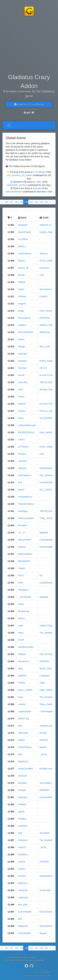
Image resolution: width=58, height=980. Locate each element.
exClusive (44, 268)
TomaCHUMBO (26, 769)
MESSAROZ (24, 561)
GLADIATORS (46, 482)
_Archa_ (43, 754)
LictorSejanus (25, 475)
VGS (42, 275)
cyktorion (22, 468)
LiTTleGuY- (24, 447)
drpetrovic (23, 883)
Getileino (22, 676)
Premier (22, 876)
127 (11, 202)
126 (6, 202)
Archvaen (23, 354)
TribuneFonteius (26, 504)
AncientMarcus (25, 497)
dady (20, 668)
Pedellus (22, 819)
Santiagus (23, 511)
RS (41, 575)
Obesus (22, 547)
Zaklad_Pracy (46, 626)
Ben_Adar (23, 905)
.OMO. (38, 182)
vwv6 (21, 626)
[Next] (50, 202)
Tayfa (42, 683)
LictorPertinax (25, 254)
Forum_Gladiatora (48, 447)
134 (46, 202)
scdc (42, 454)
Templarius (23, 590)
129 (21, 202)
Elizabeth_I (23, 854)
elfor (20, 754)
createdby (41, 972)
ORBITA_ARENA (48, 325)
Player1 (22, 261)
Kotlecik (22, 404)
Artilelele (22, 804)
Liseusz (22, 862)
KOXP (21, 640)
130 (26, 202)
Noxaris (22, 411)
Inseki (21, 604)
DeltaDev (44, 597)
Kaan (21, 697)
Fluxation (23, 525)
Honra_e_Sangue (48, 411)
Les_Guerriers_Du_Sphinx (20, 175)
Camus (21, 440)
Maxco (21, 490)
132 (36, 202)
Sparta (21, 812)
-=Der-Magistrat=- (48, 711)
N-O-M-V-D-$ (46, 375)
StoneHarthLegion (48, 926)
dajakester (23, 926)
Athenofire (23, 733)
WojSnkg (22, 783)
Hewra (21, 397)
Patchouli (23, 840)
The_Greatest (46, 475)
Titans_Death (46, 704)
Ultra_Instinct (46, 432)
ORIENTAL (45, 318)
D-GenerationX (47, 797)
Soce (21, 583)
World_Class (46, 668)
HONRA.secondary (49, 769)
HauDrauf (23, 826)
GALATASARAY (26, 332)
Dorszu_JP (23, 268)
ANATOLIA (45, 332)
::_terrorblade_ (25, 597)
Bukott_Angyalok (48, 361)
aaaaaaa (22, 361)
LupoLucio (23, 897)
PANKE (22, 282)
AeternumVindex (26, 518)
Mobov (21, 339)
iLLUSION (23, 239)
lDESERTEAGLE (26, 432)
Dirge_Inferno (46, 690)
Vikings (22, 347)
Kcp (20, 482)
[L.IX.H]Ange (39, 172)
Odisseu (22, 654)
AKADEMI (44, 833)
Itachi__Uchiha (25, 690)
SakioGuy (23, 797)
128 (16, 202)
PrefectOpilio (24, 933)
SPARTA (44, 740)
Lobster (22, 869)
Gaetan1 (22, 325)
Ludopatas (44, 676)
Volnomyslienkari (14, 192)
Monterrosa (24, 611)
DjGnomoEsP (25, 540)
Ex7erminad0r (25, 912)
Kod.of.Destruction (48, 912)
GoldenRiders (46, 468)
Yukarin (22, 568)
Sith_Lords (45, 347)
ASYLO (43, 368)
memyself (23, 890)
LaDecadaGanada (27, 425)
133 (41, 202)
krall (20, 833)
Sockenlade (45, 890)
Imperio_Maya (46, 232)
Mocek (21, 375)
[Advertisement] (29, 44)
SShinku (22, 296)
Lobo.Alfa (23, 382)
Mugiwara (23, 225)
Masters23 (23, 761)
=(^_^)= (22, 533)
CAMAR (43, 296)
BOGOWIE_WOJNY (17, 185)
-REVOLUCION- (47, 382)
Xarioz (21, 289)
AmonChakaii (25, 232)
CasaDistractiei (47, 583)
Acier (21, 389)
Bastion (43, 747)
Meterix (22, 246)
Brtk (20, 919)
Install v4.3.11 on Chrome (29, 104)
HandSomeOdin (26, 647)
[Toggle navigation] (9, 125)
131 (31, 202)
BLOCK (43, 733)
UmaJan (22, 790)
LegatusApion (25, 711)
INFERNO (44, 661)
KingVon (22, 304)
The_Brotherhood (48, 418)
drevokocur (23, 661)
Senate (43, 933)
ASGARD (44, 862)
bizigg (21, 311)
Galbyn (21, 740)
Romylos (22, 368)
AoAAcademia (46, 876)
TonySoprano (25, 318)
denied (21, 275)
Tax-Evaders (45, 783)
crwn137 (22, 847)
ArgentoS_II (45, 225)
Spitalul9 (44, 533)
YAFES (22, 683)
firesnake (37, 188)
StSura (21, 618)
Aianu (21, 633)
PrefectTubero (25, 747)
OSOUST (23, 776)
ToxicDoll (22, 461)
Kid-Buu (22, 454)
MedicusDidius (25, 554)
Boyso (21, 418)
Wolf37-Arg (24, 719)
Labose (22, 704)
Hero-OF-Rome (47, 654)
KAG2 (21, 575)
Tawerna (44, 254)
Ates (20, 726)
